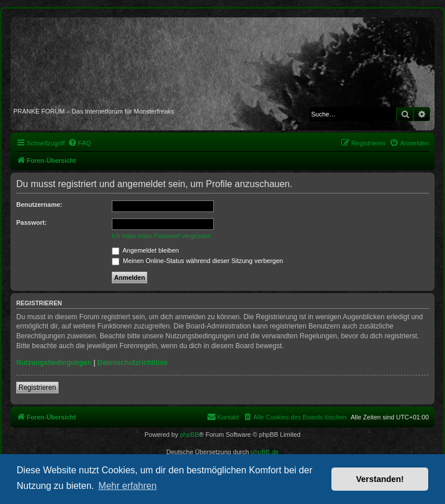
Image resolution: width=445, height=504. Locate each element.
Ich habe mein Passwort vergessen (161, 236)
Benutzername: (39, 204)
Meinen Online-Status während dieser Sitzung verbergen (197, 261)
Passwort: (32, 222)
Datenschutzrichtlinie (132, 363)
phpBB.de (265, 452)
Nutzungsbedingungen (54, 363)
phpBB (189, 434)
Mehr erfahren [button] (128, 486)
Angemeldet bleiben (145, 250)
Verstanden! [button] (380, 479)
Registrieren (37, 388)
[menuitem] (79, 143)
